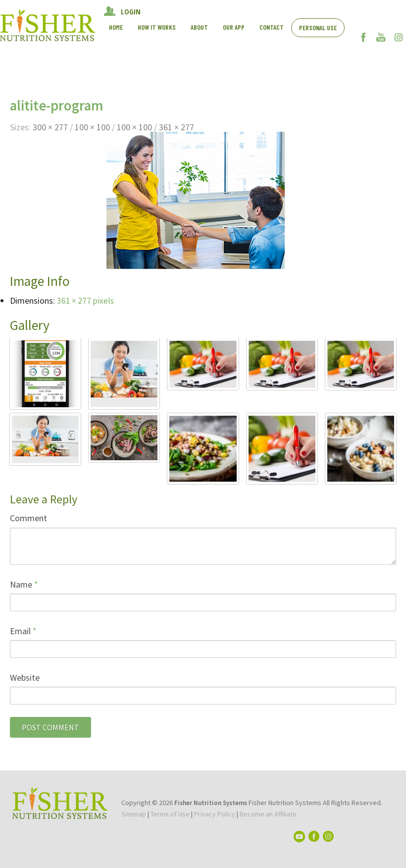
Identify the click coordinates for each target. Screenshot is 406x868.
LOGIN (131, 11)
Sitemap (134, 814)
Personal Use (318, 27)
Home (116, 27)
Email (23, 631)
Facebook (364, 37)
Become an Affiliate (268, 814)
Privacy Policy (215, 814)
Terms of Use (170, 814)
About (199, 27)
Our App (234, 27)
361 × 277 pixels (86, 300)
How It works (157, 27)
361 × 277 (177, 127)
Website (25, 678)
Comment (28, 518)
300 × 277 (50, 127)
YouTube (381, 37)
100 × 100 (92, 127)
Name (24, 584)
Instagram (398, 37)
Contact (272, 27)
